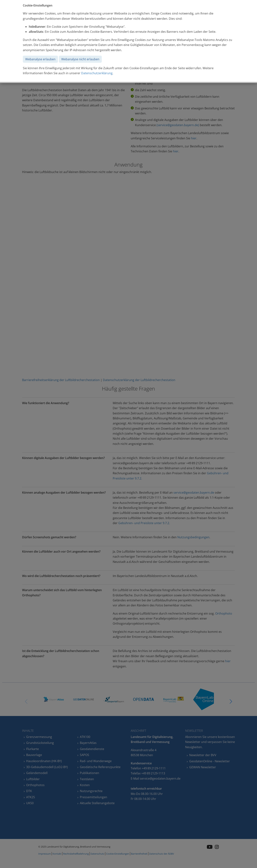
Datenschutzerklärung (97, 73)
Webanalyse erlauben (40, 59)
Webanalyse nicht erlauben (80, 59)
